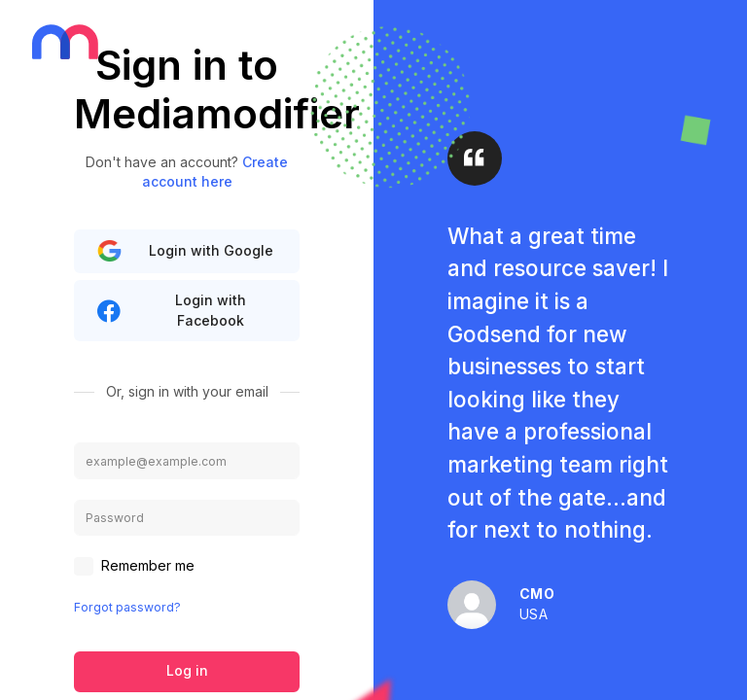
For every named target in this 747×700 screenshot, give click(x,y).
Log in (187, 670)
